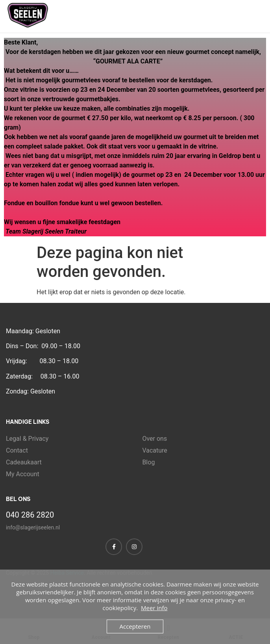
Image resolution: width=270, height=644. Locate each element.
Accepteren (135, 626)
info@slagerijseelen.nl (33, 527)
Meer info (154, 608)
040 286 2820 (30, 515)
